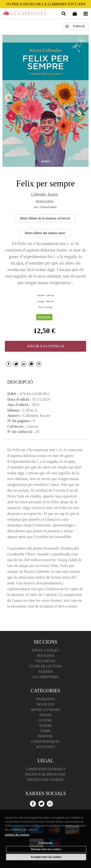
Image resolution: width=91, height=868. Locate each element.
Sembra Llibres (45, 201)
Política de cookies (45, 780)
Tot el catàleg (45, 650)
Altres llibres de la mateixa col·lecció (45, 218)
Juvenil (46, 720)
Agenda (45, 672)
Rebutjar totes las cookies (46, 849)
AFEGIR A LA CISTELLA (46, 346)
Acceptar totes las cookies (46, 857)
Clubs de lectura (45, 666)
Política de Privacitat (45, 774)
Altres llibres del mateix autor (45, 233)
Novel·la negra (45, 710)
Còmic (46, 731)
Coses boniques (46, 742)
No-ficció (45, 704)
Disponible (44, 317)
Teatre (45, 726)
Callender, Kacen (44, 194)
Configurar (45, 843)
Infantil (46, 736)
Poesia (45, 715)
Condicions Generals (45, 769)
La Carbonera (46, 677)
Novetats (45, 656)
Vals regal (45, 661)
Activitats (46, 747)
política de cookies (17, 835)
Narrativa (45, 699)
